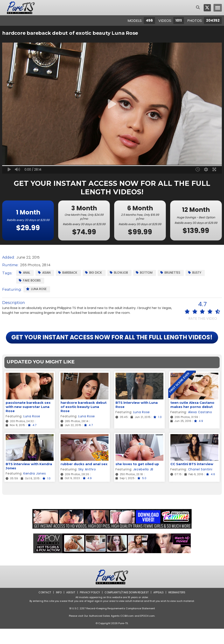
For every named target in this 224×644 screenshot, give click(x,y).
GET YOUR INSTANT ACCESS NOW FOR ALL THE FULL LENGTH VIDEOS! (112, 345)
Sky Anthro (87, 485)
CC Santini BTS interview (192, 479)
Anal (24, 273)
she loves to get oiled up (137, 479)
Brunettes (174, 273)
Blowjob (120, 273)
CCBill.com (127, 631)
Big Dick (94, 273)
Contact (44, 608)
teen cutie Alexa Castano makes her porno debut (192, 420)
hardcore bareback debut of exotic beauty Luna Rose (84, 422)
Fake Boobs (30, 280)
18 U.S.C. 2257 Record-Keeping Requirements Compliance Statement (112, 624)
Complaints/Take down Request (127, 608)
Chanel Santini (200, 485)
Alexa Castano (200, 427)
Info (58, 608)
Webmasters (178, 608)
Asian (45, 273)
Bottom (147, 273)
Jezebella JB (143, 485)
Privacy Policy (89, 608)
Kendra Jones (35, 489)
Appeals (159, 608)
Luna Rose (36, 289)
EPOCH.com (147, 631)
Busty (199, 273)
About (70, 608)
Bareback (68, 273)
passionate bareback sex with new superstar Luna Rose (28, 422)
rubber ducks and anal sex (84, 479)
